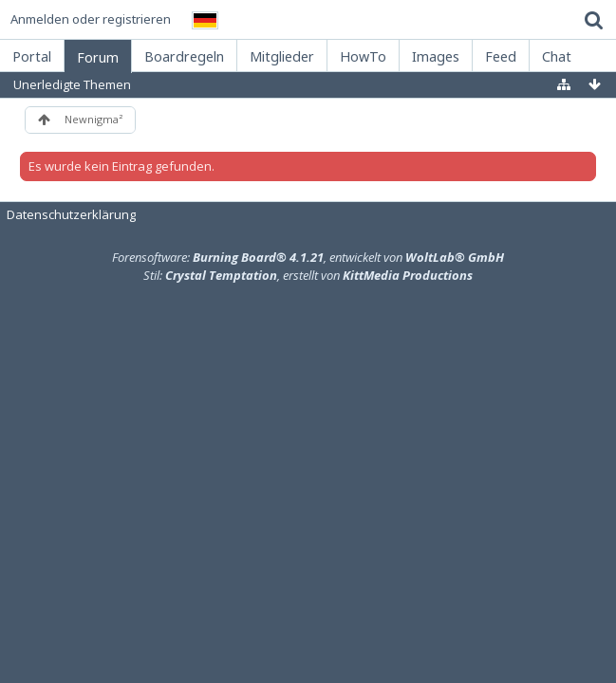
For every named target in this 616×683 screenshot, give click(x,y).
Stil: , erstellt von (308, 275)
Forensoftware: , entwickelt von (308, 257)
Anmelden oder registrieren (91, 19)
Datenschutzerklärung (71, 214)
